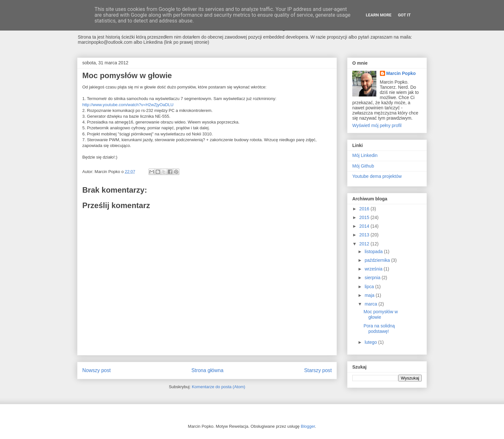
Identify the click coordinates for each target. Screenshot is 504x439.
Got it (404, 15)
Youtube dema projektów (377, 176)
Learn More (379, 15)
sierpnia (373, 278)
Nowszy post (96, 370)
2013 (365, 235)
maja (370, 295)
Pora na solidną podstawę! (379, 329)
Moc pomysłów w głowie (381, 314)
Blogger (308, 426)
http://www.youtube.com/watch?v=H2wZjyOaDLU (128, 105)
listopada (374, 252)
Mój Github (363, 166)
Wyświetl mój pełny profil (377, 125)
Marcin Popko (401, 73)
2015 (365, 217)
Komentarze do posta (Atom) (219, 387)
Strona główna (207, 370)
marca (371, 304)
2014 (365, 226)
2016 (365, 209)
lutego (371, 342)
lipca (370, 287)
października (378, 260)
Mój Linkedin (365, 155)
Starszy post (318, 370)
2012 (365, 244)
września (374, 269)
